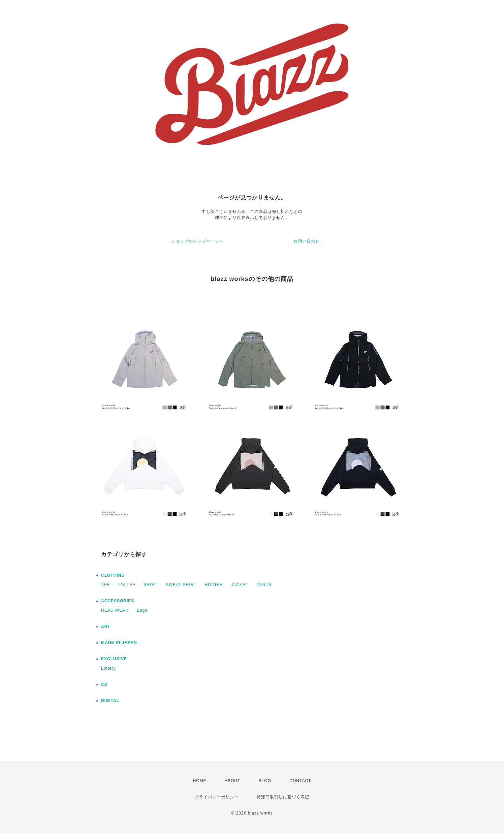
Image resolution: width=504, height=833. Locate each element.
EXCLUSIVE (114, 659)
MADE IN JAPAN (119, 643)
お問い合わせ (307, 241)
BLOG (265, 781)
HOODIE (214, 585)
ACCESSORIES (118, 601)
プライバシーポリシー (217, 797)
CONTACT (300, 781)
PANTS (264, 585)
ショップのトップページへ (197, 241)
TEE (105, 585)
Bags (142, 610)
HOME (200, 781)
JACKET (240, 585)
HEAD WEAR (115, 610)
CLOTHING (113, 575)
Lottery (108, 668)
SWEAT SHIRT (181, 585)
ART (106, 627)
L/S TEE (127, 585)
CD (104, 684)
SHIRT (151, 585)
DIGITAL (110, 701)
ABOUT (232, 781)
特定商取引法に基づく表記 (283, 797)
